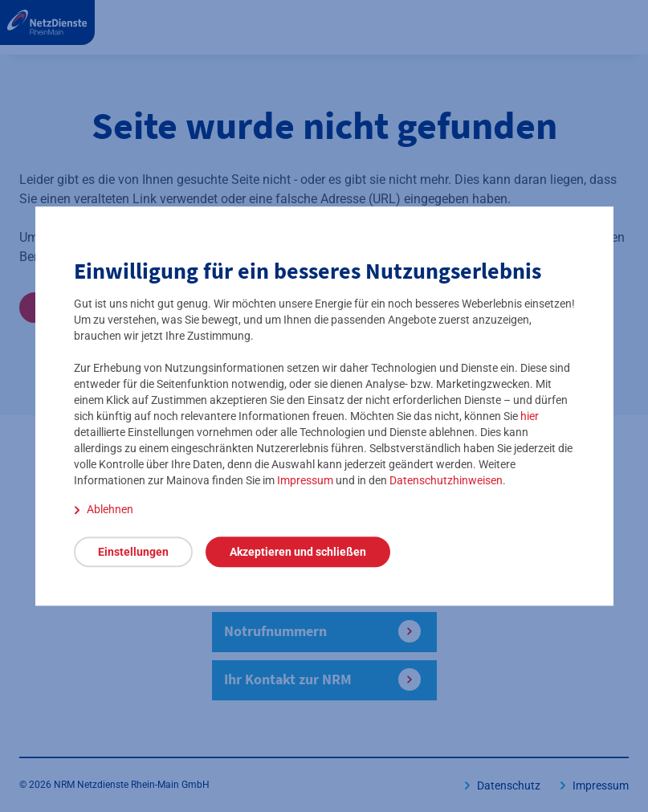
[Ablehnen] (104, 509)
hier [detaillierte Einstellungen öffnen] (530, 416)
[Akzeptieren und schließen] (298, 552)
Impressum (305, 480)
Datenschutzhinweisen (446, 480)
